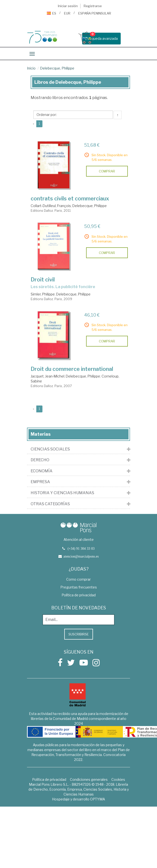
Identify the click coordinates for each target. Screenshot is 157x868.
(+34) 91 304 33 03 (81, 548)
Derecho (40, 460)
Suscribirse (79, 634)
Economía (42, 471)
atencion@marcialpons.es (81, 556)
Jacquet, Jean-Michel (47, 376)
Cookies (118, 779)
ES (52, 13)
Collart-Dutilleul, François (51, 206)
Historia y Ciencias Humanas (62, 493)
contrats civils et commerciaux (70, 198)
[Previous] (33, 124)
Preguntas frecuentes (79, 587)
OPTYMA (98, 799)
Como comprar (78, 579)
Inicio (31, 68)
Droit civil (43, 280)
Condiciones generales (89, 779)
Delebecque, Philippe (57, 68)
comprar (107, 171)
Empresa (40, 482)
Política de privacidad (79, 595)
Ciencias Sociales (50, 449)
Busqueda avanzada (101, 38)
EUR (67, 13)
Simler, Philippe (43, 294)
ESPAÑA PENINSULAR (95, 13)
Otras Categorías (50, 504)
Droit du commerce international (72, 369)
